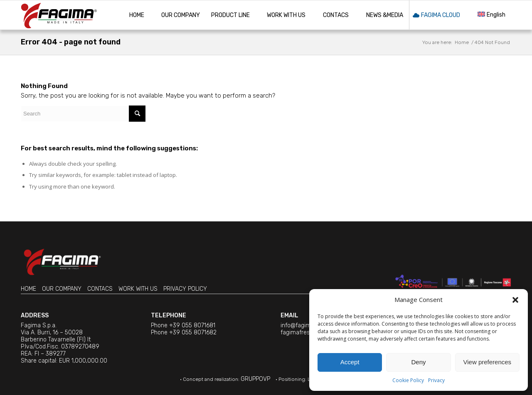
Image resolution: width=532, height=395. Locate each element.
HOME (28, 289)
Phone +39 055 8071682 (184, 332)
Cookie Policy (408, 380)
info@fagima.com (304, 325)
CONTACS (100, 289)
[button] (515, 300)
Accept (350, 362)
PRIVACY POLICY (185, 289)
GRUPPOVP (255, 379)
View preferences (488, 362)
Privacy (436, 380)
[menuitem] (137, 15)
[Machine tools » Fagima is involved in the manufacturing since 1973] (59, 15)
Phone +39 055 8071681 (183, 325)
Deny (418, 362)
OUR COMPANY (62, 289)
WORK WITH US (138, 289)
